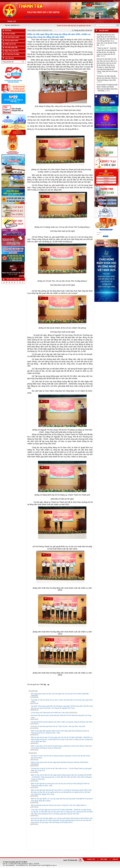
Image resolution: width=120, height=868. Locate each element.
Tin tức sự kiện (10, 34)
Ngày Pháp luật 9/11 (12, 51)
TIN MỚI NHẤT (104, 31)
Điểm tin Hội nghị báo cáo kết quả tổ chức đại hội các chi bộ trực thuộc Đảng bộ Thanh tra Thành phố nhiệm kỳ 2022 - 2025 (60, 785)
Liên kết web (9, 58)
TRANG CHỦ (91, 859)
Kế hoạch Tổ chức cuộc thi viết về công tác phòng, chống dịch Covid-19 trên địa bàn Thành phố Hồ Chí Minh (60, 757)
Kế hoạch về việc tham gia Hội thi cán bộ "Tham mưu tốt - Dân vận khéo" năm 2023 (58, 726)
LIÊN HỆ (115, 859)
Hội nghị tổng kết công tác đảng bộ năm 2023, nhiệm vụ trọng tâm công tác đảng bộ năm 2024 (62, 722)
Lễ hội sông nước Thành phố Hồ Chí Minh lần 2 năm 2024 (50, 713)
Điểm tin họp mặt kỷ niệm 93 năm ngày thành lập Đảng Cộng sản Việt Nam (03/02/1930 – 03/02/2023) (60, 763)
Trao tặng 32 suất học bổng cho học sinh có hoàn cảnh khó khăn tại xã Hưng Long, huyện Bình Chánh (62, 701)
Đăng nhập (117, 1)
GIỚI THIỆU (104, 859)
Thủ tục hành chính (11, 41)
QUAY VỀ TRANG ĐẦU (70, 860)
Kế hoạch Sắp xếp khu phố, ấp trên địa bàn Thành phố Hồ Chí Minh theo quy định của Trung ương (61, 716)
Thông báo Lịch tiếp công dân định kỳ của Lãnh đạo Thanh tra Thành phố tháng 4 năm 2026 (107, 78)
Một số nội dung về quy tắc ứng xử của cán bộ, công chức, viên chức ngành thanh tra (59, 805)
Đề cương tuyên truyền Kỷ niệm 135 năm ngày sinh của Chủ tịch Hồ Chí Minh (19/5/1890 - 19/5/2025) (60, 695)
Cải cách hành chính (12, 37)
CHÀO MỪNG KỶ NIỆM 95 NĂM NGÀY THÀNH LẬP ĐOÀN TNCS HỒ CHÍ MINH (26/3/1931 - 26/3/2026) (107, 88)
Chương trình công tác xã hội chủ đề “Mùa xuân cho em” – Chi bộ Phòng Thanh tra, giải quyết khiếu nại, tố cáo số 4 (61, 770)
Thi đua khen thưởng (12, 54)
